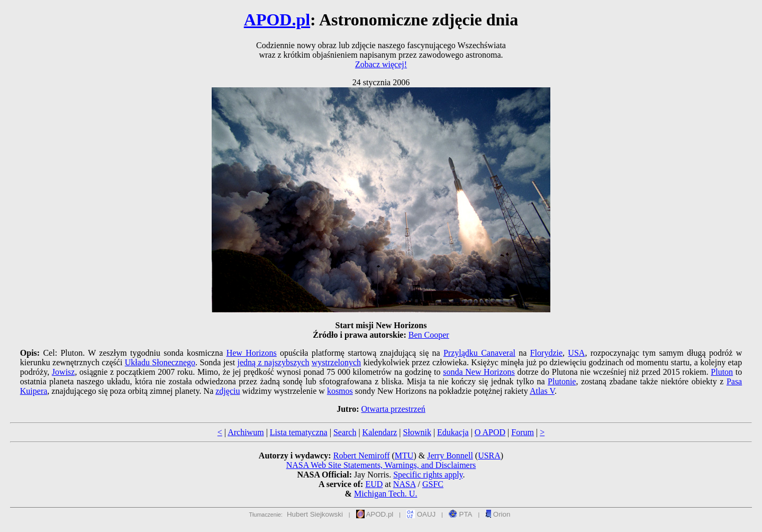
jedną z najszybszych (274, 362)
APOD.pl (277, 20)
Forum (523, 432)
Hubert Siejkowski (315, 514)
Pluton (722, 372)
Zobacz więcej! (381, 64)
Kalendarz (380, 432)
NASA (405, 484)
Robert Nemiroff (362, 456)
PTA (461, 514)
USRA (489, 456)
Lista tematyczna (299, 432)
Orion (498, 514)
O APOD (490, 432)
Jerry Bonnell (450, 456)
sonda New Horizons (479, 372)
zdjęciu (228, 391)
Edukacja (453, 432)
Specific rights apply (428, 475)
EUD (374, 484)
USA (576, 353)
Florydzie (546, 353)
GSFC (433, 484)
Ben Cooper (429, 335)
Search (345, 432)
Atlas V (542, 391)
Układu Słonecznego (160, 362)
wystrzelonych (336, 362)
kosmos (340, 391)
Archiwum (246, 432)
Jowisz (63, 372)
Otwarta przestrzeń (393, 409)
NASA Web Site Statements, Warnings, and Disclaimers (381, 465)
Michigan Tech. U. (385, 494)
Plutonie (562, 381)
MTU (404, 456)
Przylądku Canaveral (479, 353)
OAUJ (421, 514)
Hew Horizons (252, 353)
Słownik (417, 432)
